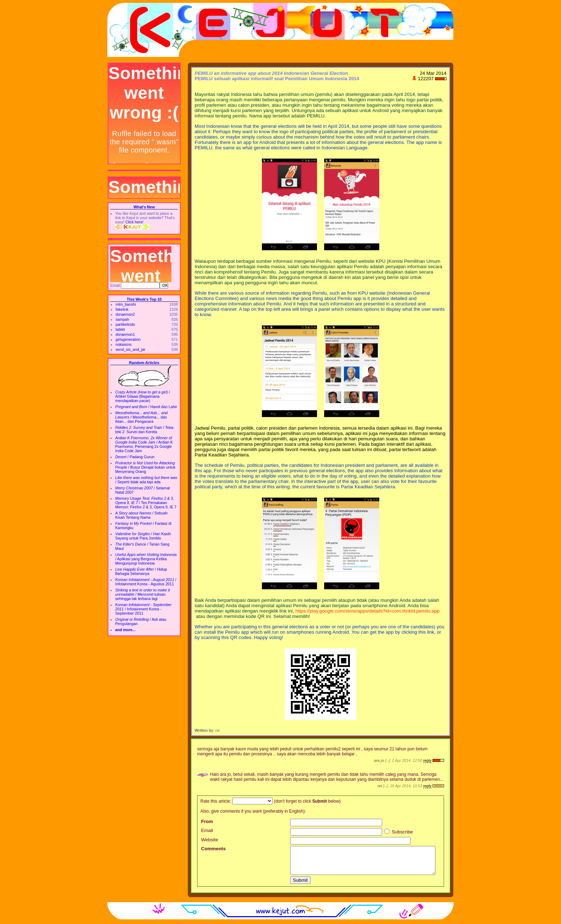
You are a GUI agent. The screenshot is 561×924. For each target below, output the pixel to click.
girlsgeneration (128, 339)
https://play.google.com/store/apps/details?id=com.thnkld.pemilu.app (368, 611)
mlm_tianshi (126, 304)
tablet (120, 329)
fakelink (122, 309)
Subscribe (399, 832)
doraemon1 (125, 334)
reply (427, 760)
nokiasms (124, 344)
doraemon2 (125, 314)
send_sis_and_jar (131, 349)
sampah (122, 319)
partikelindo (125, 324)
